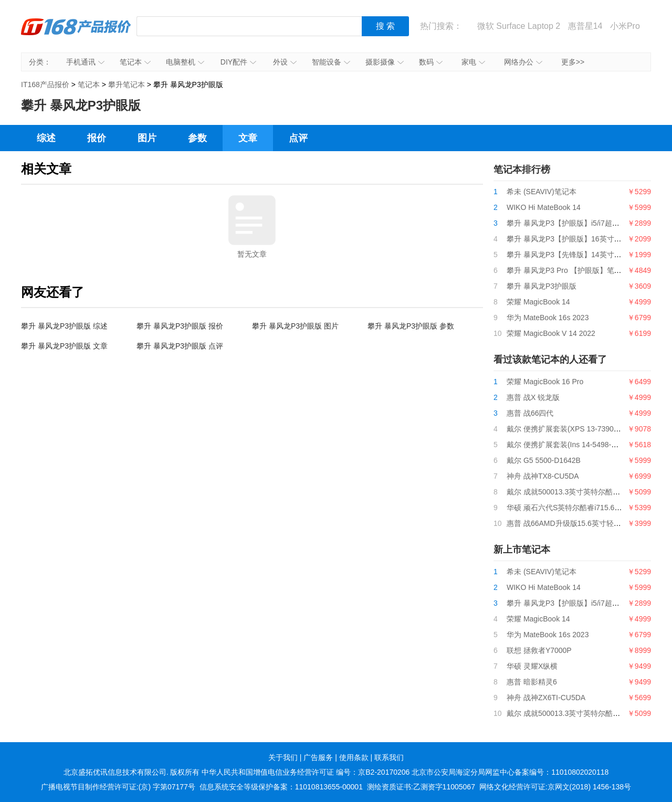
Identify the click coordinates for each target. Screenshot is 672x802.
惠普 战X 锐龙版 (533, 397)
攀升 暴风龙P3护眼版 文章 (64, 346)
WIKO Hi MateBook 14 (544, 207)
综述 (46, 138)
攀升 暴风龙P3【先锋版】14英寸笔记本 (571, 255)
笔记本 (135, 62)
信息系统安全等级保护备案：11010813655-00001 (281, 787)
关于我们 (283, 757)
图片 (147, 138)
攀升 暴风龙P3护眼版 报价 (180, 326)
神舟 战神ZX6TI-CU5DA (546, 698)
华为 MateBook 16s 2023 (548, 318)
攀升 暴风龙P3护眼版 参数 (411, 326)
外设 (285, 62)
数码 (431, 62)
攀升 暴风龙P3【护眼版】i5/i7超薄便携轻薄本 (581, 223)
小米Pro (625, 26)
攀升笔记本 (127, 85)
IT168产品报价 (76, 34)
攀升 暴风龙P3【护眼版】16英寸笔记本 (571, 239)
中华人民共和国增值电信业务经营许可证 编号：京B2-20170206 (306, 772)
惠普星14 (585, 26)
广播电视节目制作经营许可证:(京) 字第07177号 (118, 787)
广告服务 (318, 757)
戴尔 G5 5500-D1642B (544, 460)
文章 (248, 138)
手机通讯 (85, 62)
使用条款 (354, 757)
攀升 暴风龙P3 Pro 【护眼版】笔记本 (568, 270)
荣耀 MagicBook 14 (538, 302)
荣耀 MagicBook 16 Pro (545, 382)
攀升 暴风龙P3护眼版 (542, 286)
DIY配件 (238, 62)
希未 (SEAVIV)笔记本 (542, 192)
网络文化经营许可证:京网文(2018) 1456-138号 (555, 787)
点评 (298, 138)
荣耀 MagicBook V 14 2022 (551, 333)
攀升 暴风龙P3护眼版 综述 (64, 326)
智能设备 (331, 62)
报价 (97, 138)
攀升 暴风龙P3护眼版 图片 (295, 326)
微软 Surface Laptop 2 (519, 26)
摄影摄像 (385, 62)
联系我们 (389, 757)
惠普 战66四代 (530, 413)
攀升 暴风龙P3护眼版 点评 (180, 346)
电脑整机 (185, 62)
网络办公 (523, 62)
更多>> (573, 62)
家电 (473, 62)
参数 (197, 138)
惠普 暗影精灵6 (532, 682)
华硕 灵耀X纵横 (532, 666)
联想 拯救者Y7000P (539, 650)
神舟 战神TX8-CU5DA (543, 476)
